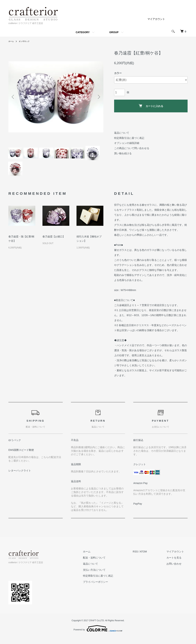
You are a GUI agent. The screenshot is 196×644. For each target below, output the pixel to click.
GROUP (114, 32)
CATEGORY (83, 32)
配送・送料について (105, 565)
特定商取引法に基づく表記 (129, 138)
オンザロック (26, 41)
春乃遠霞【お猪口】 (54, 244)
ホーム (12, 41)
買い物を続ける (123, 153)
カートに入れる (151, 106)
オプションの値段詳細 (127, 143)
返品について (122, 133)
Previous (14, 97)
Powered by (98, 635)
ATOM (150, 559)
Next (98, 97)
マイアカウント (156, 19)
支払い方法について (105, 577)
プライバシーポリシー (106, 589)
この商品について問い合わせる (132, 148)
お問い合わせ (178, 571)
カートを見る (178, 565)
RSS (142, 559)
